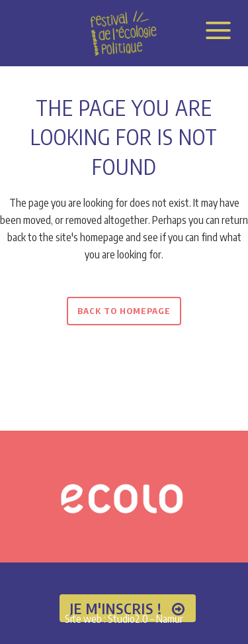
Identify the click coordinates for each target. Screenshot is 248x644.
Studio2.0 (128, 619)
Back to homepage (124, 311)
